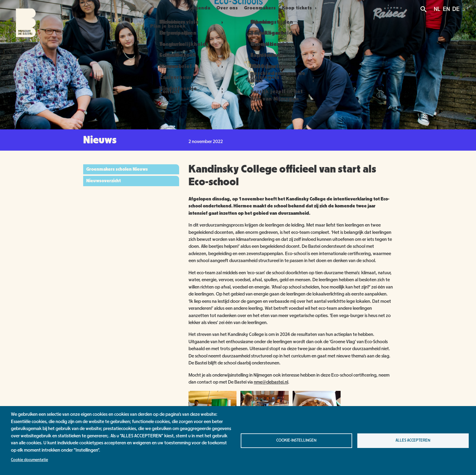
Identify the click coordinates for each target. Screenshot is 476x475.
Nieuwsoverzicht (104, 181)
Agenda (197, 8)
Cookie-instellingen (296, 440)
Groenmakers (271, 8)
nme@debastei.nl (271, 382)
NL (437, 9)
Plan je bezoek (156, 8)
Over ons (231, 8)
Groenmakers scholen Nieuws (117, 169)
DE (456, 9)
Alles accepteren (413, 440)
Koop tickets (313, 8)
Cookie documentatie (29, 460)
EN (446, 9)
